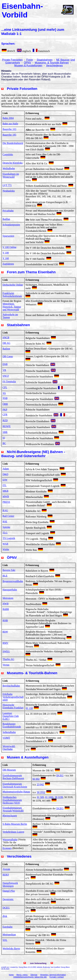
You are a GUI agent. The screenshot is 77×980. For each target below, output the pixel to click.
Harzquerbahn (10, 590)
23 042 (40, 784)
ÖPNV (27, 63)
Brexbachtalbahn (11, 686)
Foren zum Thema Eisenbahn (31, 272)
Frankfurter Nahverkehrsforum (12, 295)
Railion (6, 349)
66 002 (36, 779)
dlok (5, 916)
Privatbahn (8, 211)
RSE (5, 522)
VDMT (6, 738)
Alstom (6, 869)
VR (4, 370)
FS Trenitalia (9, 381)
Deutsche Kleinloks (13, 163)
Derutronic (8, 899)
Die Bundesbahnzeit (13, 143)
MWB (6, 496)
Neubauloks (9, 191)
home (11, 975)
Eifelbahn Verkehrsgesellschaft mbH (13, 697)
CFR (5, 414)
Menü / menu (22, 975)
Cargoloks (8, 154)
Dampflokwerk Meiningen (10, 884)
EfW (5, 480)
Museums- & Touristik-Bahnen (52, 63)
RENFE (7, 426)
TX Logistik (9, 538)
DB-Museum (9, 770)
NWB (5, 604)
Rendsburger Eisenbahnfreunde (12, 725)
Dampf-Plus (9, 891)
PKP (5, 410)
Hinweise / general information (53, 975)
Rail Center (8, 516)
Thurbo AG (8, 659)
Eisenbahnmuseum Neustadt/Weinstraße (13, 809)
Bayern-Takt (9, 570)
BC (4, 443)
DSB (5, 364)
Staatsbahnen (45, 60)
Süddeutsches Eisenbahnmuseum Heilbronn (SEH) (12, 800)
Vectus (6, 665)
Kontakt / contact (57, 977)
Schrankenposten (11, 225)
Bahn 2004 (8, 118)
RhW (5, 632)
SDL (5, 940)
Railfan (6, 219)
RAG (5, 510)
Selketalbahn (9, 732)
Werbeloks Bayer (11, 948)
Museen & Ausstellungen (28, 65)
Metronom (8, 598)
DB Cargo (8, 356)
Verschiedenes (54, 65)
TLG (5, 533)
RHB (5, 620)
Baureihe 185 (9, 135)
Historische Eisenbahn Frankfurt (13, 706)
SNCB (6, 337)
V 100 (6, 253)
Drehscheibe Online (13, 285)
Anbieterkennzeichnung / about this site (30, 977)
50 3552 (41, 792)
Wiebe (6, 549)
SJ (4, 438)
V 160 (6, 258)
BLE (5, 576)
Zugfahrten (8, 264)
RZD (5, 420)
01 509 (40, 797)
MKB (5, 491)
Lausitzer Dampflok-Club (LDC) (11, 716)
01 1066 (49, 797)
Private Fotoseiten (12, 60)
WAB (5, 544)
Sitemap (34, 975)
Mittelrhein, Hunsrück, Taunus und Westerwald (12, 307)
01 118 (29, 708)
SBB (5, 432)
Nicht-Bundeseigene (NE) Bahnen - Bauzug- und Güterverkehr (33, 454)
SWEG (6, 651)
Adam (6, 469)
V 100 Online (9, 247)
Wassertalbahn (10, 840)
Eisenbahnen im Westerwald (11, 175)
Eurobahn (7, 927)
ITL (5, 485)
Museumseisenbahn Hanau (16, 792)
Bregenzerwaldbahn (13, 581)
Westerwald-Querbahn (9, 748)
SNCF (6, 376)
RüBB (6, 609)
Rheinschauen (10, 816)
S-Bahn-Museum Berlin (15, 824)
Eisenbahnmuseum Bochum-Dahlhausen (13, 777)
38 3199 (59, 797)
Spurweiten (8, 236)
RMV (5, 643)
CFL (5, 387)
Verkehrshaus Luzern (13, 832)
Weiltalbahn (9, 168)
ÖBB (5, 404)
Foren (30, 60)
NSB (5, 398)
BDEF (6, 875)
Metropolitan (9, 935)
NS (4, 393)
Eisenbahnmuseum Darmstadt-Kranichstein (15, 785)
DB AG (6, 343)
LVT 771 (7, 185)
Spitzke (6, 527)
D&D (5, 474)
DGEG (60, 775)
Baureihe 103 (9, 129)
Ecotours (7, 848)
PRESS (6, 502)
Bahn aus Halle (10, 124)
